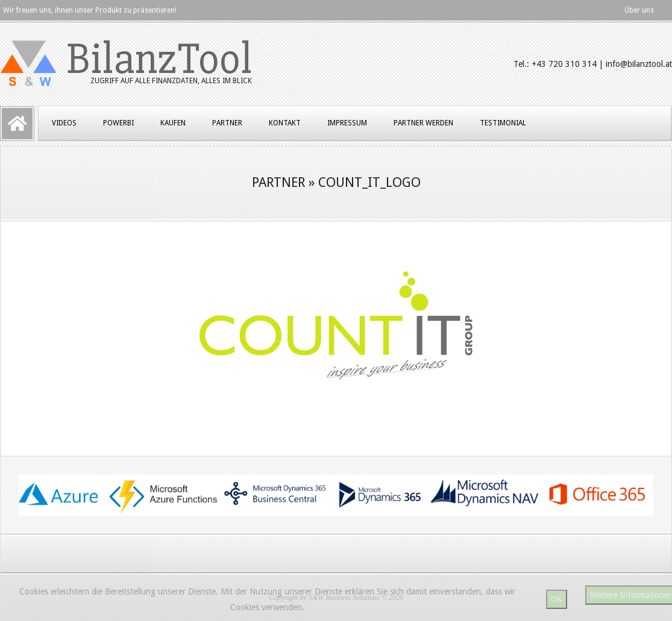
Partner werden (423, 123)
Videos (64, 123)
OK (557, 599)
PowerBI (118, 123)
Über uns (639, 10)
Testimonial (503, 123)
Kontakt (285, 123)
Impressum (347, 123)
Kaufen (173, 123)
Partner (227, 123)
